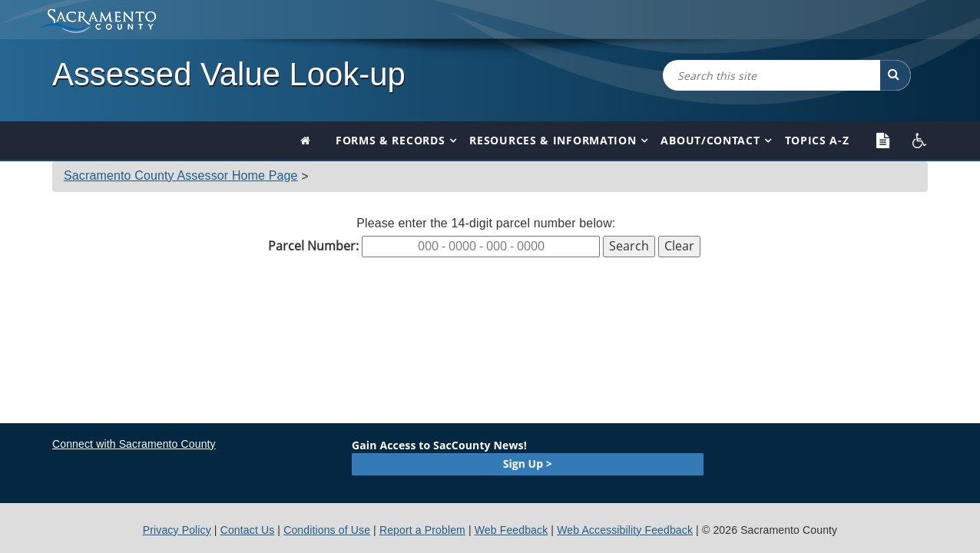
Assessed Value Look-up (229, 74)
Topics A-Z (817, 140)
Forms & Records (391, 140)
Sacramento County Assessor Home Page (181, 176)
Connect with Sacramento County (134, 444)
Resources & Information (553, 140)
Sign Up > (528, 464)
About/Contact (710, 140)
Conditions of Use (327, 530)
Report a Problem (422, 530)
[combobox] (771, 75)
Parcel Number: (313, 246)
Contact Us (248, 530)
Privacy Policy (177, 530)
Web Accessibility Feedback (625, 530)
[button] (896, 75)
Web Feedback (512, 530)
